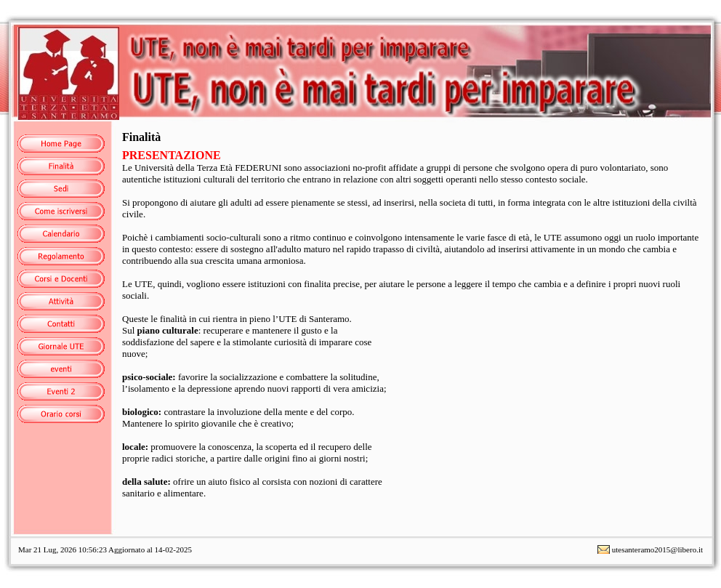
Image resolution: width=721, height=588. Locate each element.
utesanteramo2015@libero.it (657, 549)
